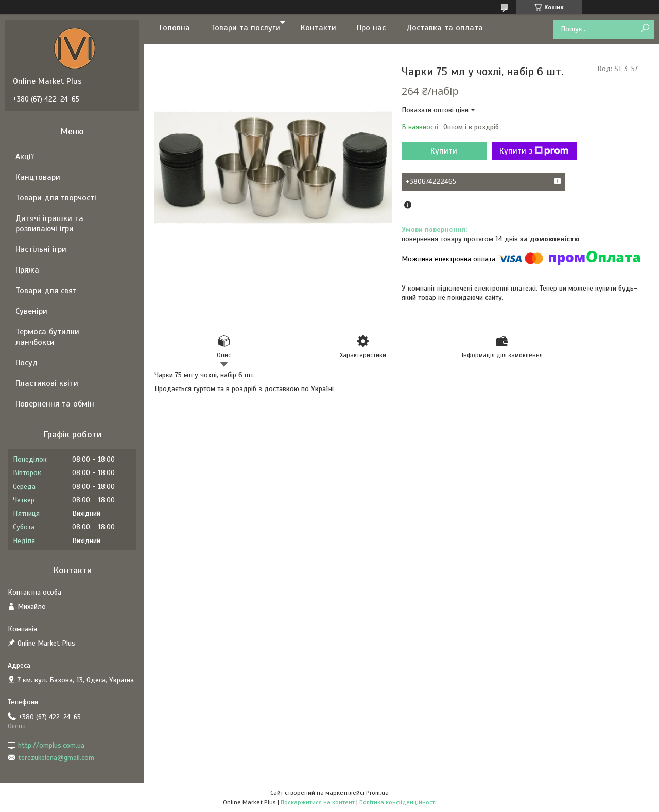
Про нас (371, 28)
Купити (444, 151)
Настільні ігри (41, 249)
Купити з (534, 151)
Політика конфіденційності (398, 802)
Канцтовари (38, 177)
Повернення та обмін (55, 404)
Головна (175, 28)
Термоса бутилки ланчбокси (47, 337)
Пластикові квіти (47, 383)
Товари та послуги (245, 28)
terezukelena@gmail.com (56, 758)
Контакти (318, 28)
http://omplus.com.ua (51, 745)
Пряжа (27, 270)
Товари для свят (46, 291)
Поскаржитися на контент (318, 802)
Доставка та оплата (445, 28)
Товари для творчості (56, 198)
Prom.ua (377, 793)
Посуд (27, 363)
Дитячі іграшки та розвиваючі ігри (49, 224)
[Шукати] (645, 29)
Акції (24, 157)
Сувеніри (31, 311)
